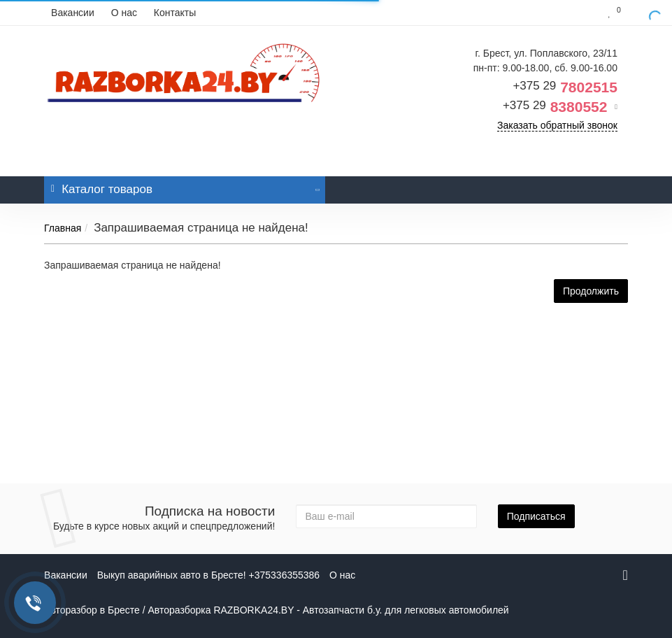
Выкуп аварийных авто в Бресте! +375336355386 (208, 575)
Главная (63, 228)
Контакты (175, 13)
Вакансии (73, 13)
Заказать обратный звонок (557, 125)
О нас (124, 13)
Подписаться (536, 516)
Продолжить (591, 291)
